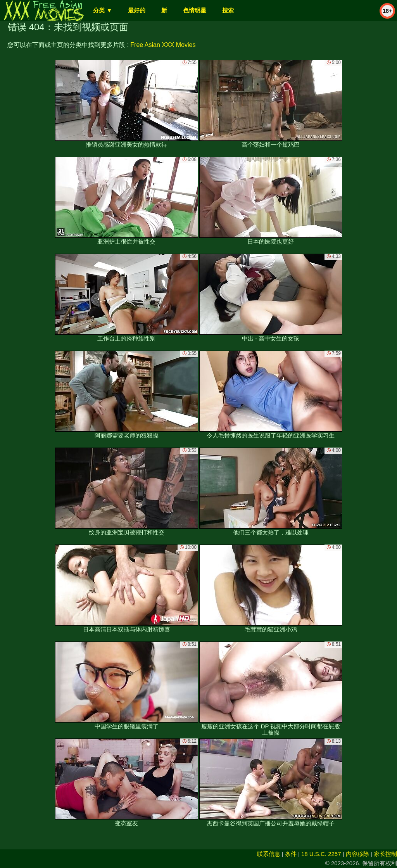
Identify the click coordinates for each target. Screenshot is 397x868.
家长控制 (385, 854)
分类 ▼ (103, 10)
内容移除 (357, 854)
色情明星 (195, 10)
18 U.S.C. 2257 (321, 854)
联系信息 (269, 854)
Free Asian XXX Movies (163, 45)
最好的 (137, 10)
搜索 (228, 10)
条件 (291, 854)
